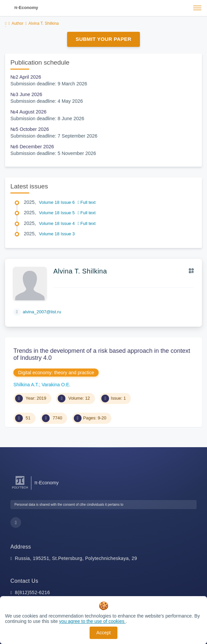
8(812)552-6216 (32, 592)
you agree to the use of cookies (92, 621)
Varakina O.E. (56, 385)
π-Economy (26, 8)
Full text (87, 202)
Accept (104, 633)
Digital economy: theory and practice (56, 373)
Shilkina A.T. (26, 385)
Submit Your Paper (104, 39)
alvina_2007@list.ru (42, 312)
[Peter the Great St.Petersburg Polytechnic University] (20, 489)
